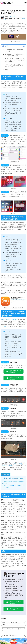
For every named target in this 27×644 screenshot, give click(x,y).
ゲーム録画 (3, 326)
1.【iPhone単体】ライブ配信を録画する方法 (14, 50)
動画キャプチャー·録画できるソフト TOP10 (11, 624)
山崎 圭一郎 (12, 16)
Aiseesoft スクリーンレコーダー (9, 319)
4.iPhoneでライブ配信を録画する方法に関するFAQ (14, 66)
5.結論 (7, 70)
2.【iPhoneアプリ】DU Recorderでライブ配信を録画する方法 (15, 55)
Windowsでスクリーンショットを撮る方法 (12, 630)
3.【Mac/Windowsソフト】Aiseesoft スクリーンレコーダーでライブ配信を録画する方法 (15, 60)
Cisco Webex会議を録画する (9, 635)
